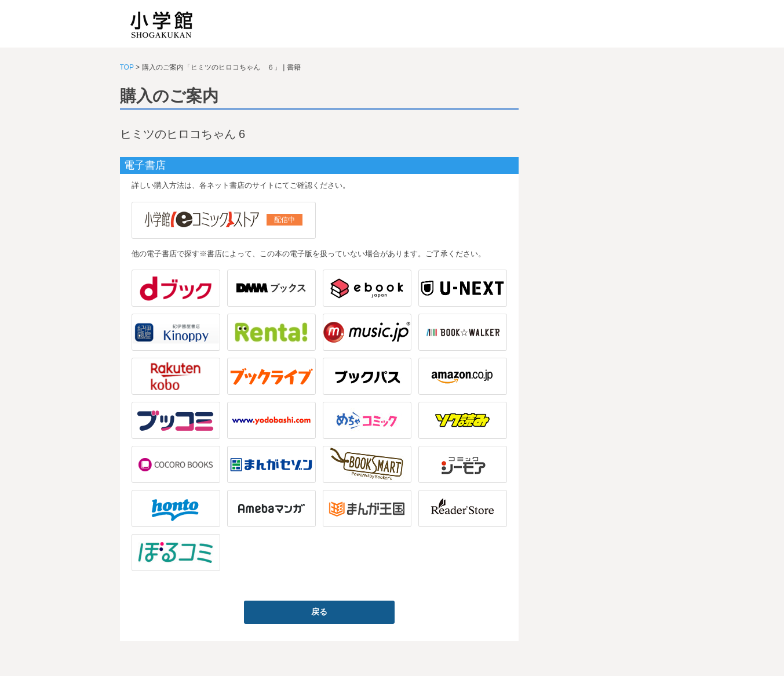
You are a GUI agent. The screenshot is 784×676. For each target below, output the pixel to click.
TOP (127, 67)
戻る (319, 612)
